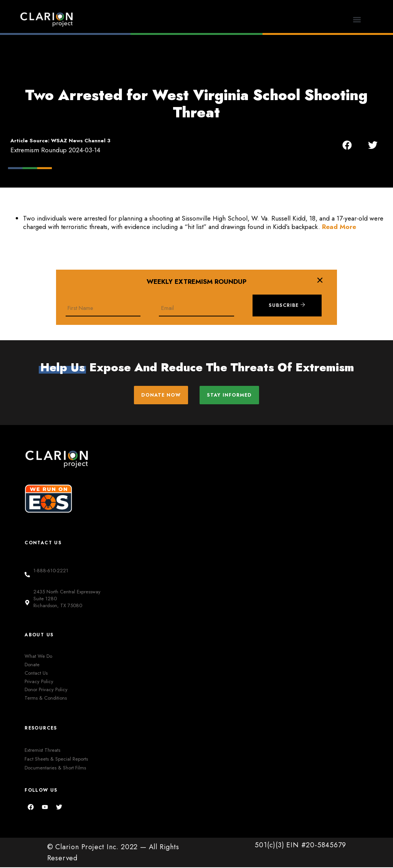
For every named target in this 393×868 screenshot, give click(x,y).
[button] (357, 19)
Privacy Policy (39, 682)
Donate (32, 665)
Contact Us (36, 673)
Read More (339, 227)
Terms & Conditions (46, 699)
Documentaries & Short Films (55, 768)
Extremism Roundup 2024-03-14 (55, 150)
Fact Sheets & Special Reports (56, 759)
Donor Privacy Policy (46, 690)
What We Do (38, 657)
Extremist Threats (42, 750)
